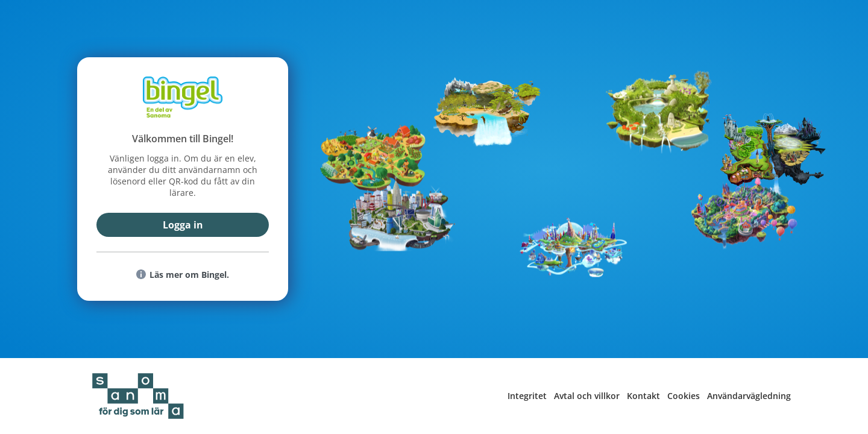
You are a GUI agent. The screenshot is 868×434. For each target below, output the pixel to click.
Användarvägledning (749, 396)
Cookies (684, 396)
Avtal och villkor (587, 396)
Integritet (527, 396)
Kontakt (643, 396)
